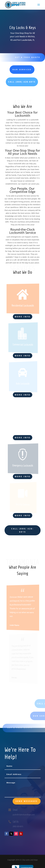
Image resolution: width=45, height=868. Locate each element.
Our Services (14, 70)
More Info (23, 317)
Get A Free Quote (27, 57)
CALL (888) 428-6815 (23, 530)
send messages (27, 801)
